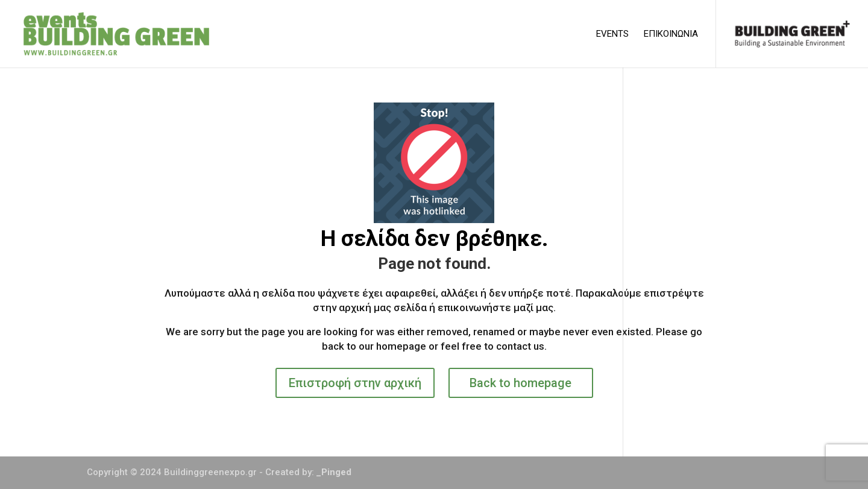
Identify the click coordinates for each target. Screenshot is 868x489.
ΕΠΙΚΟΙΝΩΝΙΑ (671, 34)
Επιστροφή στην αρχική (355, 383)
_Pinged (334, 472)
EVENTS (612, 34)
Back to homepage (520, 383)
